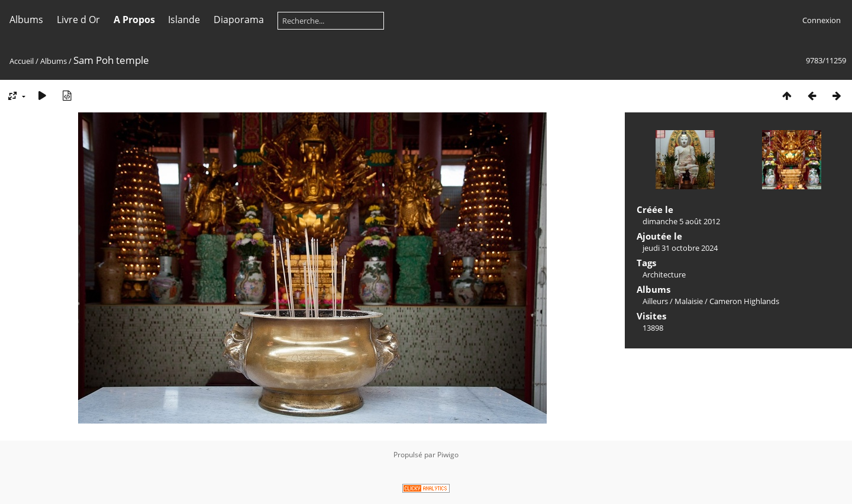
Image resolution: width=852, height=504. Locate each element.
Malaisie (689, 301)
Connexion (822, 20)
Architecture (664, 274)
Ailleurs (655, 301)
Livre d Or (78, 20)
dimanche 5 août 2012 (681, 221)
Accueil (22, 61)
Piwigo (448, 455)
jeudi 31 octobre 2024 (680, 248)
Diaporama (239, 20)
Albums (26, 20)
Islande (184, 20)
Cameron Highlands (744, 301)
